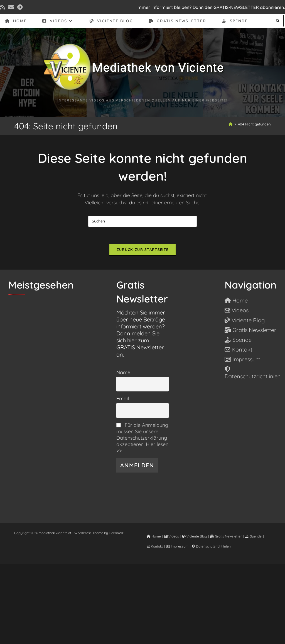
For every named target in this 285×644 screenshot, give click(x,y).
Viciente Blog (195, 536)
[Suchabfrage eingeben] (142, 221)
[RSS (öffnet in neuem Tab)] (3, 7)
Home (154, 536)
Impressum (177, 546)
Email (123, 399)
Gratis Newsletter (226, 536)
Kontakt (155, 546)
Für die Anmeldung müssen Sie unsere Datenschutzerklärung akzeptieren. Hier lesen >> (142, 438)
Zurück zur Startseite (142, 250)
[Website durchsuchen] (278, 21)
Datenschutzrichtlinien (211, 546)
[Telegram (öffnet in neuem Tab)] (20, 7)
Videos (172, 536)
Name (123, 372)
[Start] (231, 124)
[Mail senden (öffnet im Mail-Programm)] (11, 7)
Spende (253, 536)
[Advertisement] (142, 603)
